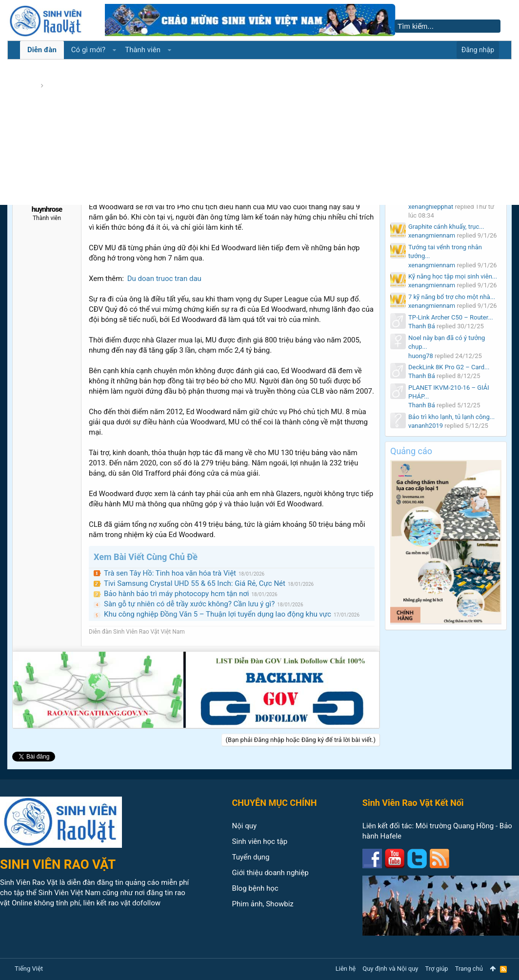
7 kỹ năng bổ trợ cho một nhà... (452, 297)
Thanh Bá (422, 326)
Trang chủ (469, 969)
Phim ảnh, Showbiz (263, 904)
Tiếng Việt (29, 969)
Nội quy (245, 826)
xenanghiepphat (431, 207)
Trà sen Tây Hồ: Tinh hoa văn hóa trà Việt (170, 573)
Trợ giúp (437, 969)
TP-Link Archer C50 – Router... (451, 317)
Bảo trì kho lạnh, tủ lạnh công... (451, 417)
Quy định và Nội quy (390, 969)
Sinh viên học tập (260, 841)
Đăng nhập (478, 50)
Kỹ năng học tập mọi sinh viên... (453, 276)
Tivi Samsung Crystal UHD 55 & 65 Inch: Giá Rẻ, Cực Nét (195, 583)
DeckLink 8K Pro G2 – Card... (449, 367)
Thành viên (143, 50)
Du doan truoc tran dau (164, 279)
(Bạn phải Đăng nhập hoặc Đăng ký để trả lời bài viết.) (301, 740)
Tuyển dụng (251, 857)
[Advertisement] (259, 132)
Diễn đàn (42, 50)
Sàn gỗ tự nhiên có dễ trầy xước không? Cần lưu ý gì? (189, 604)
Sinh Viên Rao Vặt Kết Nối (413, 803)
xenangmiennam (432, 235)
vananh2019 (426, 426)
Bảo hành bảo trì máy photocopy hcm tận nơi (176, 594)
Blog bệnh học (255, 888)
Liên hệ (346, 969)
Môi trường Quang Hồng (455, 826)
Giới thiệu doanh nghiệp (270, 873)
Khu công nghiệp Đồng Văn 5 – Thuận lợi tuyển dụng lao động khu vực (218, 614)
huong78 (421, 356)
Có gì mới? (88, 50)
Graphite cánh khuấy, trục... (446, 227)
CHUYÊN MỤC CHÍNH (275, 803)
